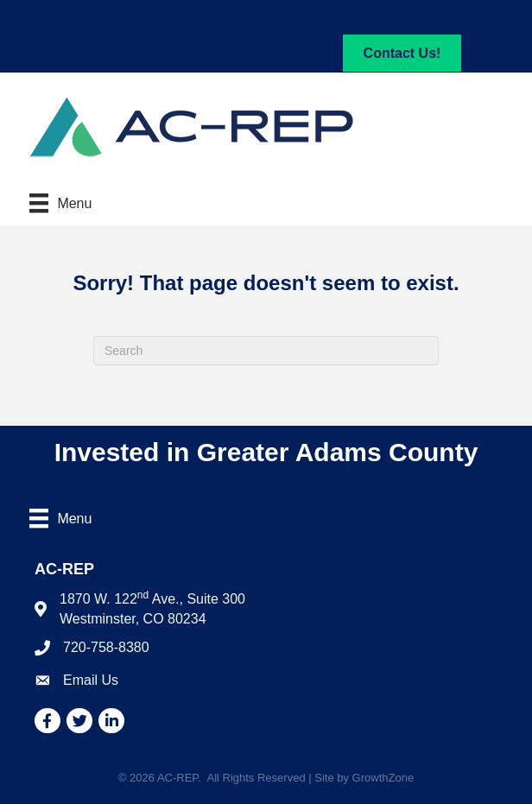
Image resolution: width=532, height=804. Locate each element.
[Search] (266, 351)
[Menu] (60, 203)
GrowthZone (383, 778)
